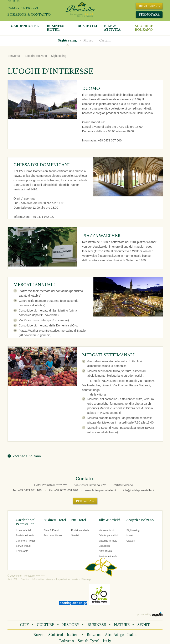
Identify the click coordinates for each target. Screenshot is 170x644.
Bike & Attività (110, 520)
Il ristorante (22, 551)
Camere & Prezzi (25, 541)
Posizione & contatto (29, 15)
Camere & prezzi (23, 8)
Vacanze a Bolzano (26, 456)
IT (14, 1)
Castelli (105, 40)
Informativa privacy (42, 579)
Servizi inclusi (23, 546)
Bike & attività (112, 28)
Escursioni (105, 546)
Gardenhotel (25, 26)
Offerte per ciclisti (108, 536)
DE (9, 1)
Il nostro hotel (23, 530)
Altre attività (105, 551)
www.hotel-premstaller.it (101, 490)
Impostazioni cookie (67, 579)
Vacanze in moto (108, 541)
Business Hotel (56, 28)
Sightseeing (67, 40)
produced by (150, 615)
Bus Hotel (88, 26)
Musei (88, 40)
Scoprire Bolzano (144, 28)
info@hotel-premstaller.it (139, 490)
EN (19, 1)
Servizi (75, 536)
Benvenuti (14, 56)
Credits (25, 579)
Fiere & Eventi (51, 530)
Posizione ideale (25, 536)
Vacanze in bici (107, 530)
